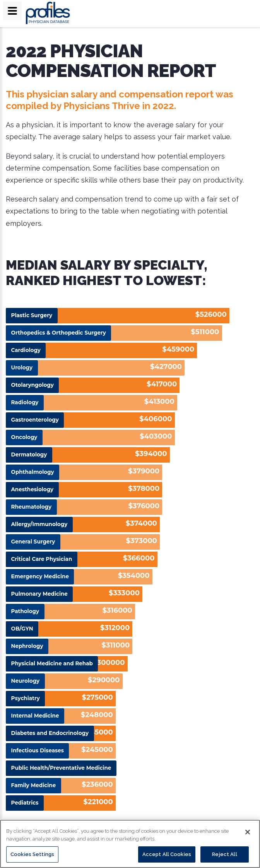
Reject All (224, 854)
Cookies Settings (32, 854)
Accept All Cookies (167, 854)
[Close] (248, 832)
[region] (130, 844)
